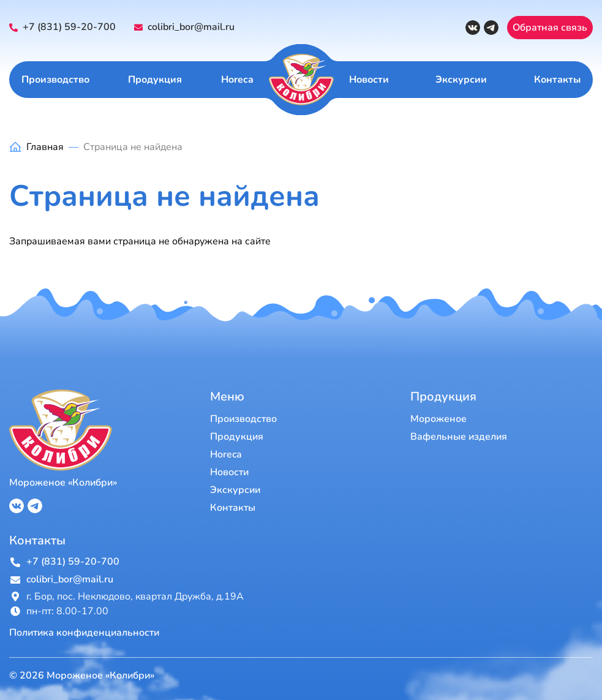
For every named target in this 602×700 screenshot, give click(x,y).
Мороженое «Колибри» (63, 483)
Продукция (155, 80)
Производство (55, 80)
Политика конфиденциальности (84, 633)
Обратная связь (550, 28)
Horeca (237, 80)
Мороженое (438, 419)
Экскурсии (461, 80)
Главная (45, 147)
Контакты (557, 80)
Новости (369, 80)
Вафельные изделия (459, 437)
